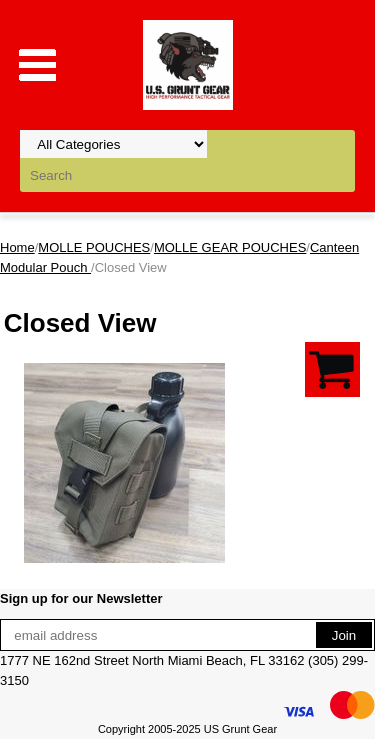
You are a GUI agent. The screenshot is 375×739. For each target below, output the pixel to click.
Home (17, 247)
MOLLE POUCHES (94, 247)
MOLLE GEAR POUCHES (230, 247)
